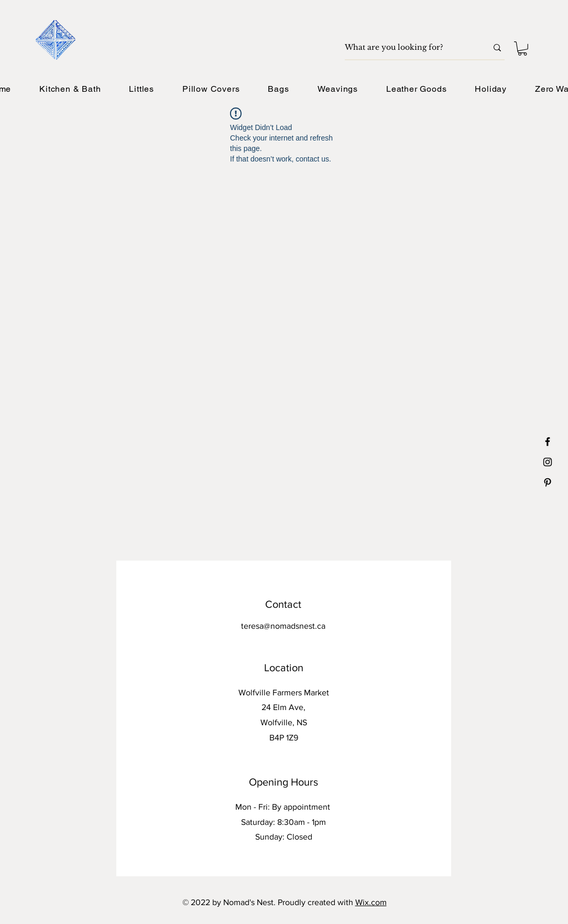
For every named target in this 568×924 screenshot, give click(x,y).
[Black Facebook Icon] (548, 442)
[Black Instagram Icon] (548, 462)
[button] (522, 49)
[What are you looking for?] (408, 48)
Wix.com (371, 902)
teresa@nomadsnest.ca (283, 626)
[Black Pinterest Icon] (548, 482)
